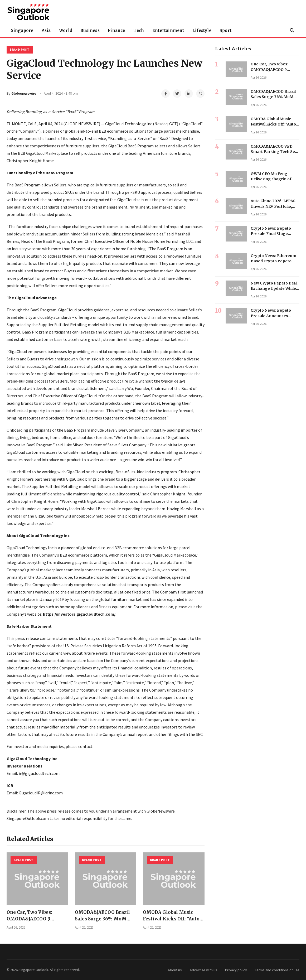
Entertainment (176, 30)
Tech (146, 30)
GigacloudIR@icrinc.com (41, 793)
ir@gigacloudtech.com (39, 773)
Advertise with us (203, 970)
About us (175, 970)
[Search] (292, 31)
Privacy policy (236, 970)
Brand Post (20, 50)
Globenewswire (24, 93)
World (69, 30)
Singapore (23, 30)
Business (94, 30)
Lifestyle (211, 30)
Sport (236, 30)
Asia (48, 30)
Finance (122, 30)
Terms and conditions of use (277, 970)
